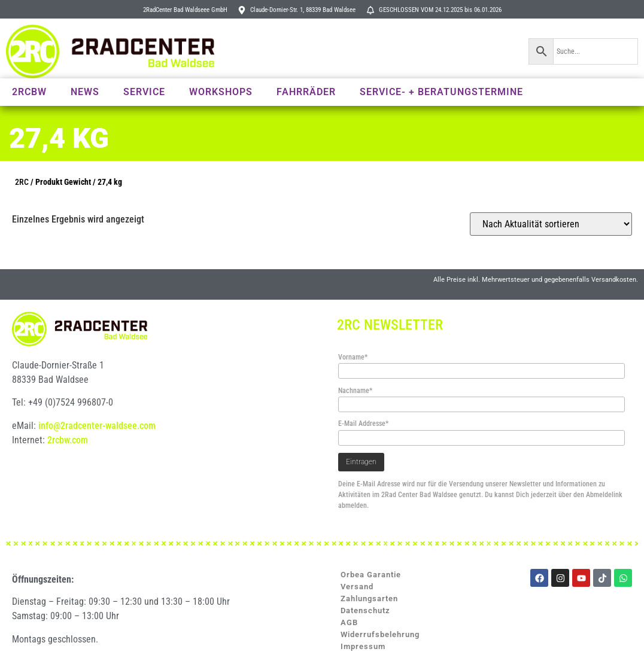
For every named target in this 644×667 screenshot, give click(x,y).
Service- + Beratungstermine (441, 92)
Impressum (363, 646)
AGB (349, 622)
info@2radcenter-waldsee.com (97, 426)
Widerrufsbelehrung (380, 634)
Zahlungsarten (369, 599)
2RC (22, 182)
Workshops (221, 92)
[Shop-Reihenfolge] (551, 224)
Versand (357, 587)
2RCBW (29, 92)
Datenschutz (365, 610)
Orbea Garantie (371, 575)
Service (144, 92)
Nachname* (355, 391)
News (85, 92)
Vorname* (353, 357)
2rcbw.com (68, 440)
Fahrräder (306, 92)
